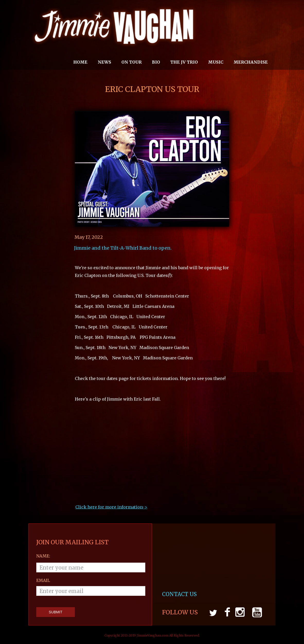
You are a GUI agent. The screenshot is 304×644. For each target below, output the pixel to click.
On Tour (132, 62)
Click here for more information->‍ (111, 507)
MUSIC (216, 62)
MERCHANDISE (251, 62)
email (43, 580)
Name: (43, 556)
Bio (156, 62)
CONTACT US (180, 594)
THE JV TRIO (184, 62)
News (104, 62)
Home (80, 62)
